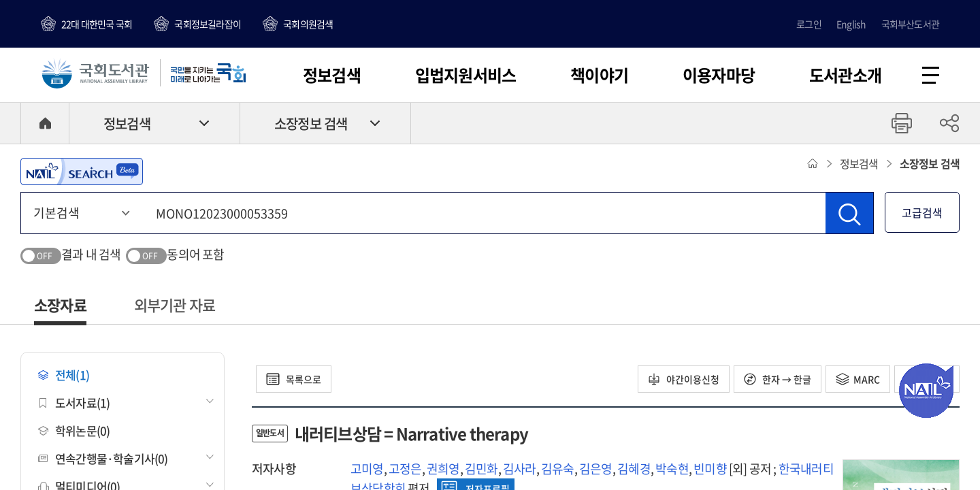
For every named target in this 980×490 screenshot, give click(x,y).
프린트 (902, 123)
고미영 (367, 469)
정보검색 (332, 75)
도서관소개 (845, 75)
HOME (45, 123)
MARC (858, 379)
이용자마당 (719, 75)
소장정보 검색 (311, 124)
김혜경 (634, 469)
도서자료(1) (74, 403)
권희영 (443, 469)
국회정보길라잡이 (208, 24)
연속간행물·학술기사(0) (103, 458)
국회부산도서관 (910, 24)
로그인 (809, 24)
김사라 (520, 469)
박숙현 (672, 469)
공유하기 (949, 123)
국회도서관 (95, 73)
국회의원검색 (308, 24)
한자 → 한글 (778, 379)
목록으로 (294, 379)
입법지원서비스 (465, 75)
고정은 (405, 469)
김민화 (481, 469)
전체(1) (64, 375)
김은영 (596, 469)
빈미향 (710, 469)
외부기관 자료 (175, 305)
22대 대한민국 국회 (97, 24)
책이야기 (599, 75)
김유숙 (558, 469)
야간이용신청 (684, 379)
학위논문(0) (74, 430)
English (851, 24)
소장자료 (60, 305)
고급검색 (922, 212)
